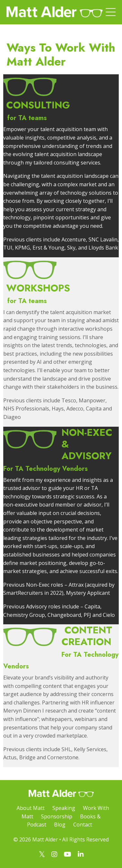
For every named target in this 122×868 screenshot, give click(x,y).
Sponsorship (57, 816)
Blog (60, 825)
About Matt (31, 808)
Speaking (64, 808)
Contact (83, 825)
